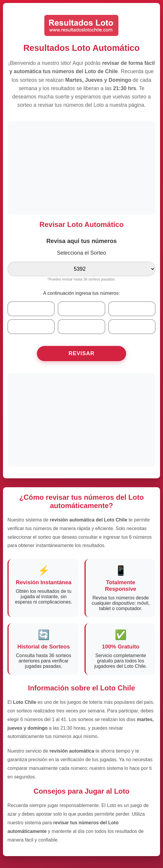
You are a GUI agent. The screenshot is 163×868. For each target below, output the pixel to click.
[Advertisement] (81, 167)
